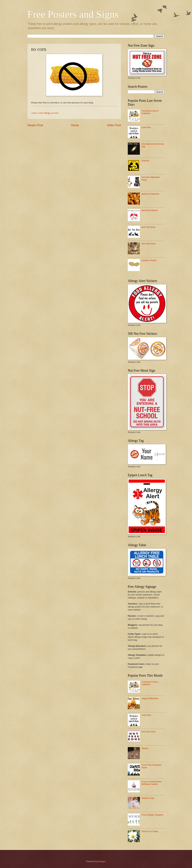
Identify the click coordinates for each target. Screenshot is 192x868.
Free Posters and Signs (73, 14)
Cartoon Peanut (149, 260)
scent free (146, 127)
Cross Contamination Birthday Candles (152, 783)
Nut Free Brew (148, 227)
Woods (145, 748)
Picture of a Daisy (150, 831)
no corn (55, 113)
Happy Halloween (150, 698)
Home (75, 125)
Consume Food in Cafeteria (150, 112)
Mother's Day (148, 798)
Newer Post (35, 125)
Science (145, 161)
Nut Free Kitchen (150, 210)
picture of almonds (150, 194)
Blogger (102, 861)
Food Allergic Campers (152, 815)
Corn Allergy (44, 113)
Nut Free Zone (148, 244)
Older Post (114, 125)
